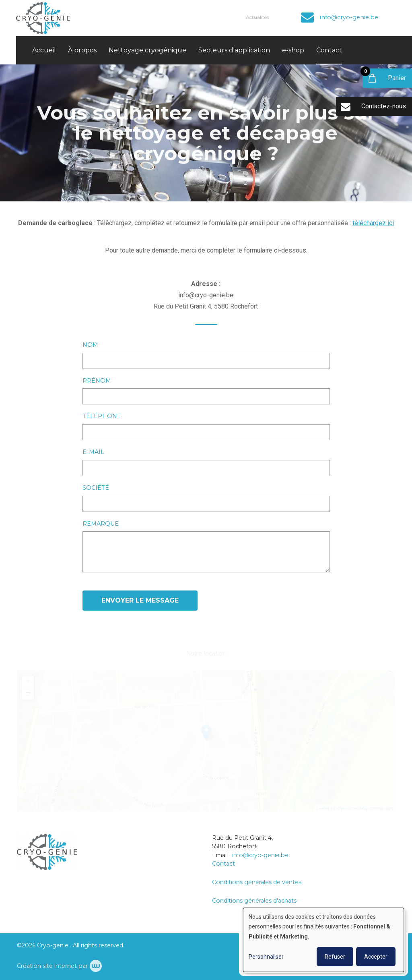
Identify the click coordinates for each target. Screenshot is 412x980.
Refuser (335, 957)
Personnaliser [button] (266, 957)
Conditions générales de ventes (257, 882)
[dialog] (323, 940)
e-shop (293, 50)
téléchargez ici (373, 223)
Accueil (44, 50)
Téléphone (102, 416)
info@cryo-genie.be (260, 855)
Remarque (101, 524)
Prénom (97, 381)
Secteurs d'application (234, 50)
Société (96, 488)
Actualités (257, 17)
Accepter (376, 957)
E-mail (93, 452)
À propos (82, 50)
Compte (287, 17)
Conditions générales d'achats (254, 901)
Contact (329, 50)
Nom (90, 345)
